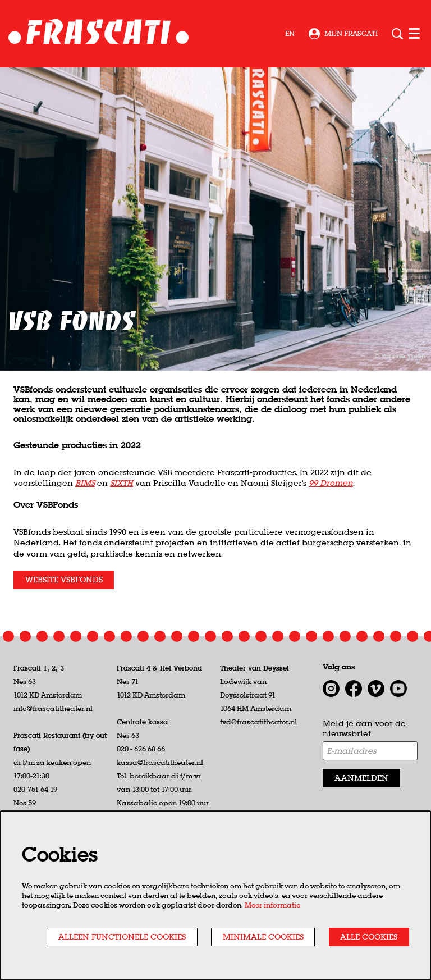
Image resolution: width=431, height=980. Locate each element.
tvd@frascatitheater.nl (258, 722)
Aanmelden (361, 778)
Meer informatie (272, 905)
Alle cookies (369, 937)
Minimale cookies (263, 937)
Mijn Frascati (343, 34)
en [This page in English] (290, 34)
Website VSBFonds (64, 580)
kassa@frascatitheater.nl (160, 762)
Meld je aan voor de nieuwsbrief (364, 728)
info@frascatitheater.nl (53, 708)
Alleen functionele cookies (122, 937)
